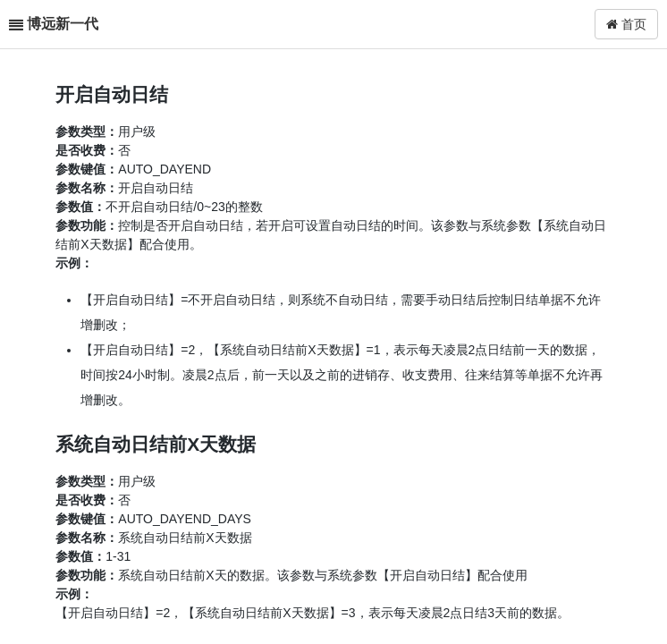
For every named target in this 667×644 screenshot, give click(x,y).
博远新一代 (63, 24)
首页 (626, 24)
